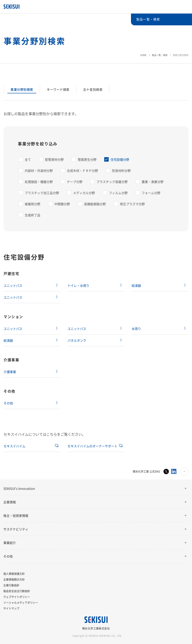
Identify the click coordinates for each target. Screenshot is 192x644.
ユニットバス (13, 285)
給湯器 (136, 285)
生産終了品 (33, 215)
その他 (8, 403)
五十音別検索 (93, 89)
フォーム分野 (151, 193)
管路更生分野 (87, 159)
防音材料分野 (121, 171)
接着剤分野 (33, 204)
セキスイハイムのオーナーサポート (92, 446)
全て (28, 159)
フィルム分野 (118, 193)
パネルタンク (77, 340)
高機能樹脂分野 (95, 204)
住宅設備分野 (120, 159)
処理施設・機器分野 (39, 182)
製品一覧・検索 (160, 55)
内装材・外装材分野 (39, 171)
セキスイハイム (14, 446)
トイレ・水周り (78, 285)
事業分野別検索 (22, 89)
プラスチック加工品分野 (42, 193)
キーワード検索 (58, 89)
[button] (96, 489)
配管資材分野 (54, 159)
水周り (136, 329)
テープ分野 (75, 182)
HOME (143, 55)
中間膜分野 (62, 204)
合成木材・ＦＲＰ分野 (82, 171)
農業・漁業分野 (153, 182)
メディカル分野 (84, 193)
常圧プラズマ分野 (132, 204)
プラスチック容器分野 (112, 182)
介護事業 (10, 372)
